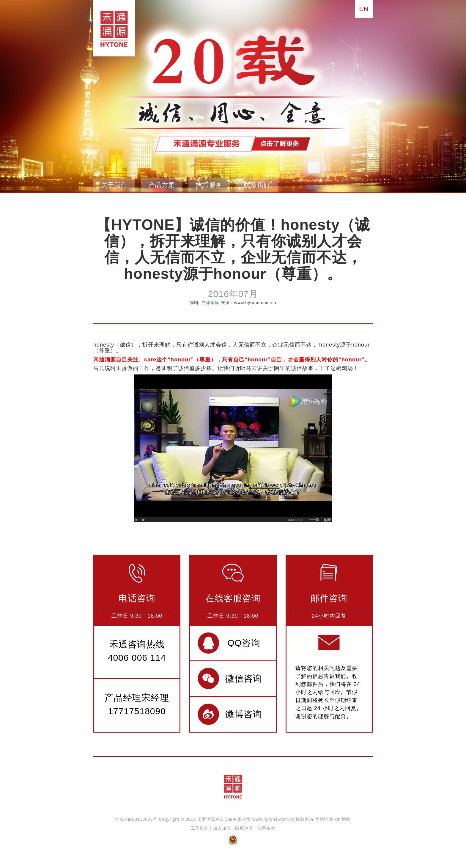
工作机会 (200, 828)
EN (364, 9)
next (368, 93)
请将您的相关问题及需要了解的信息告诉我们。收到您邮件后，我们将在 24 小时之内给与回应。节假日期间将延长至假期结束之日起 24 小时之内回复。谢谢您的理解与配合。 (329, 692)
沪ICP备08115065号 (136, 819)
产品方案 (162, 185)
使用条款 (266, 828)
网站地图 (324, 819)
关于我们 (114, 185)
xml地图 (343, 819)
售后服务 (209, 185)
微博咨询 (244, 714)
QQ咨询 (244, 643)
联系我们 (257, 185)
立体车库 (210, 303)
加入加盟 (222, 828)
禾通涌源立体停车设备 (112, 28)
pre (98, 93)
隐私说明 (244, 828)
